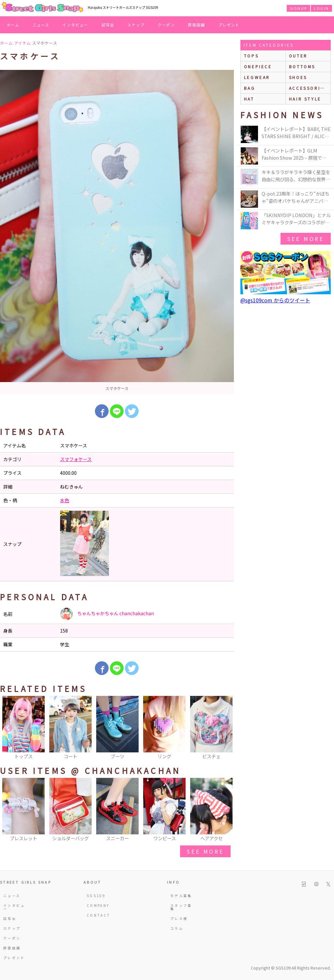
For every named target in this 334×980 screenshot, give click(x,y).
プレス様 (179, 918)
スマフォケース (76, 459)
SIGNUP (298, 8)
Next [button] (226, 728)
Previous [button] (8, 728)
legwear (257, 77)
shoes (298, 77)
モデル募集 (181, 896)
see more (205, 851)
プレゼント (229, 25)
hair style (305, 99)
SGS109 (96, 896)
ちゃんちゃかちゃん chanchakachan (107, 614)
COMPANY (98, 905)
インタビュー (75, 25)
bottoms (302, 66)
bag (250, 88)
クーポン (166, 25)
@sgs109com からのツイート (275, 300)
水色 (65, 500)
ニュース (41, 25)
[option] (117, 232)
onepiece (258, 66)
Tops (251, 56)
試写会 (108, 25)
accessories (308, 88)
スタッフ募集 (181, 907)
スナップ (136, 25)
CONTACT (99, 915)
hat (249, 99)
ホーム (13, 25)
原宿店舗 (197, 25)
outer (298, 56)
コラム (177, 928)
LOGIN (321, 8)
